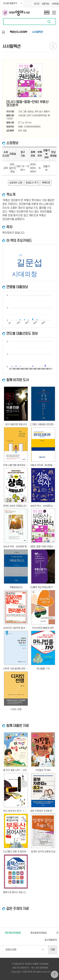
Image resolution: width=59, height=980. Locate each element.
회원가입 (45, 4)
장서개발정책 (51, 940)
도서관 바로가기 (10, 3)
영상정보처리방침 (39, 933)
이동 (53, 950)
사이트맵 (55, 4)
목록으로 (46, 183)
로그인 (37, 4)
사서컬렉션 (37, 32)
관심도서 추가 (32, 183)
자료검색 (49, 22)
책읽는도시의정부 (18, 32)
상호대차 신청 (16, 183)
